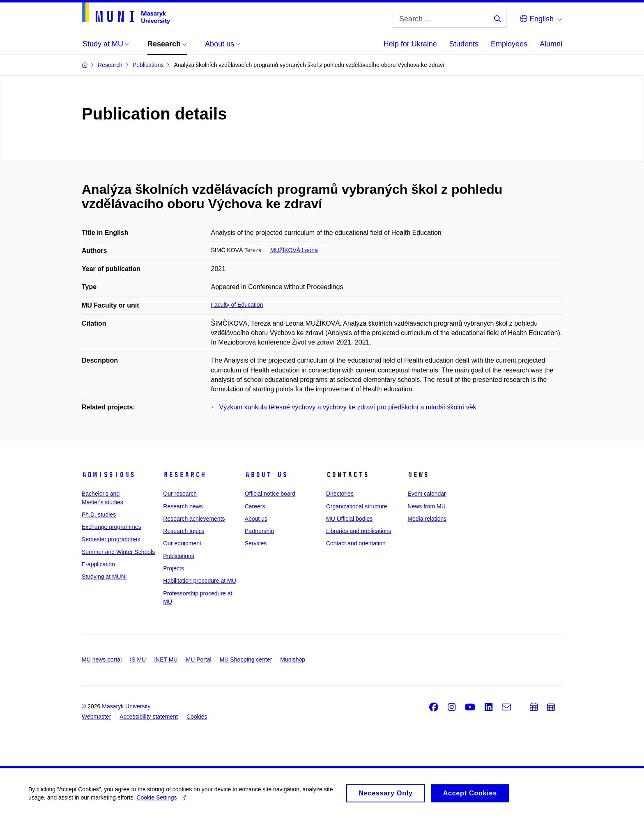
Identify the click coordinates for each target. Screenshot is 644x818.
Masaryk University (126, 706)
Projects (174, 568)
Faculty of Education (237, 305)
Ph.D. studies (99, 515)
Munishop (293, 659)
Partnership (260, 531)
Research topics (184, 531)
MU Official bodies (349, 519)
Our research (180, 494)
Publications (179, 556)
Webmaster (96, 717)
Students (464, 44)
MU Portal (198, 659)
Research (184, 475)
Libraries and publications (359, 531)
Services (256, 543)
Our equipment (182, 543)
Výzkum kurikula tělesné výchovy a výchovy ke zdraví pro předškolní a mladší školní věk (348, 407)
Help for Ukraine (410, 44)
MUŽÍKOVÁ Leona (294, 250)
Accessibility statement (149, 717)
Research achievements (194, 519)
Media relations (427, 519)
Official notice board (270, 494)
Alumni (551, 44)
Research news (183, 506)
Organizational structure (357, 506)
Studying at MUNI (104, 577)
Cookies (197, 717)
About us (266, 475)
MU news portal (102, 659)
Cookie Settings (162, 802)
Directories (340, 494)
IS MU (138, 659)
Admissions (108, 475)
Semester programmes (111, 539)
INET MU (166, 659)
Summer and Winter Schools (118, 552)
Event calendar (427, 494)
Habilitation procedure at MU (199, 581)
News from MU (427, 506)
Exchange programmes (112, 527)
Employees (509, 44)
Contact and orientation (356, 543)
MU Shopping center (246, 659)
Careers (255, 506)
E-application (98, 564)
